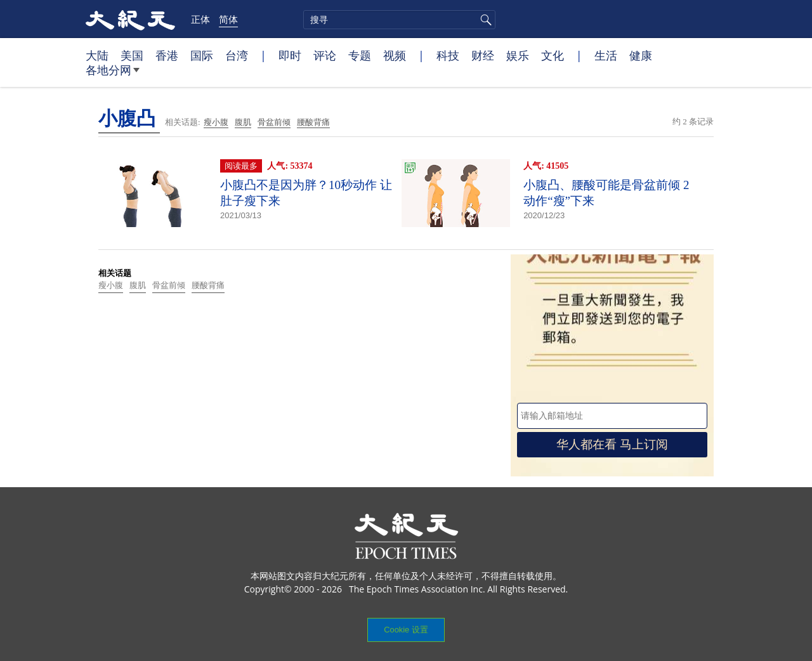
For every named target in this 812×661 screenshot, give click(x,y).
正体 (200, 19)
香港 (167, 55)
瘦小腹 (216, 122)
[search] (399, 20)
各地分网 (113, 75)
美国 (132, 55)
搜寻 (484, 20)
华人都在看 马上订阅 (612, 444)
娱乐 (518, 55)
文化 (553, 55)
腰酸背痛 (313, 122)
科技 (448, 55)
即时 (290, 55)
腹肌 (243, 122)
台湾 (237, 55)
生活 (606, 55)
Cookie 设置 (406, 630)
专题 (360, 55)
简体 (228, 19)
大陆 (97, 55)
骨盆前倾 (274, 122)
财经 (483, 55)
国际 (202, 55)
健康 (641, 55)
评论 (325, 55)
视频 (395, 55)
